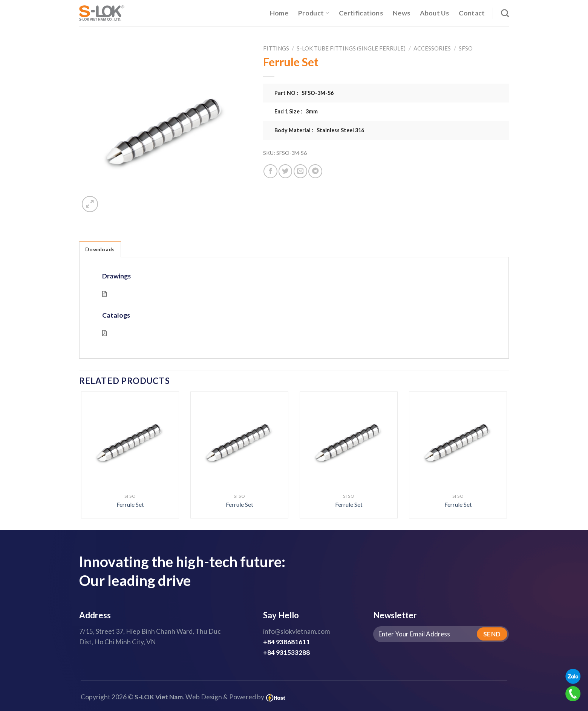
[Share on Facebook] (270, 171)
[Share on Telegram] (315, 171)
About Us (434, 13)
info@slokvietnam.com (296, 631)
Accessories (432, 48)
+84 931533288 (286, 652)
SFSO (466, 48)
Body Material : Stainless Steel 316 (319, 130)
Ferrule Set (130, 504)
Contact (472, 13)
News (401, 13)
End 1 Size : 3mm (296, 111)
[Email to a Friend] (300, 171)
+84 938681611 (286, 642)
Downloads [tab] (100, 249)
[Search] (505, 13)
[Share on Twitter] (285, 171)
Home (279, 13)
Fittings (276, 48)
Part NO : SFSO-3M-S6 (304, 93)
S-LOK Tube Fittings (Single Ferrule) (351, 48)
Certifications (361, 13)
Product (314, 13)
